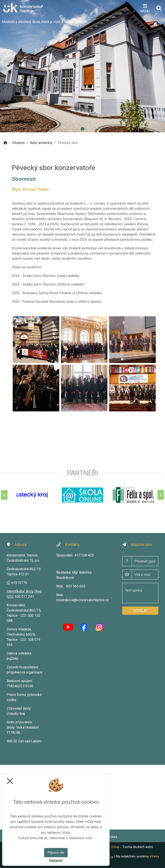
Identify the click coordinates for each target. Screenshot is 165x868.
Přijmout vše (56, 853)
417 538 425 (84, 555)
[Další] (161, 495)
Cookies (112, 837)
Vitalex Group (110, 847)
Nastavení (56, 860)
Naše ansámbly (41, 143)
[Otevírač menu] (145, 8)
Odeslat (140, 611)
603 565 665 (76, 586)
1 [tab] (82, 129)
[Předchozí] (4, 495)
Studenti (18, 143)
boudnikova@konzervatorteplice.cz (83, 600)
